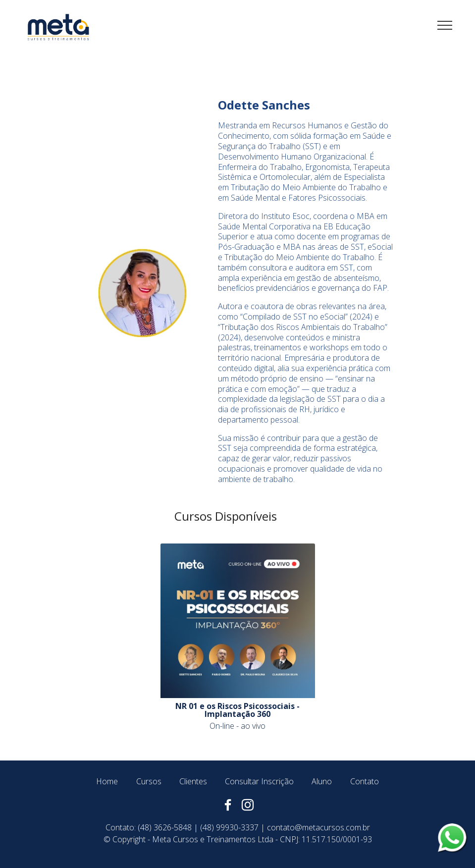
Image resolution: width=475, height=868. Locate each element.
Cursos (149, 781)
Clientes (193, 781)
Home (107, 781)
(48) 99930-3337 (229, 827)
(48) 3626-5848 (165, 827)
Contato (365, 781)
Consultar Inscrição (259, 781)
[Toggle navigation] (445, 25)
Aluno (322, 781)
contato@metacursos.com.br (318, 827)
